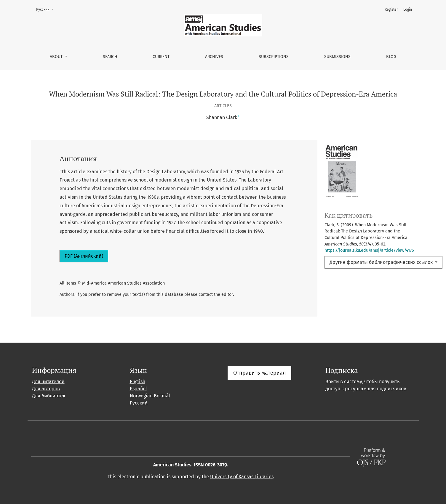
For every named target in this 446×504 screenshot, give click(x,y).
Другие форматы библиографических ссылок (382, 262)
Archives (214, 57)
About (57, 57)
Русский (46, 9)
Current (161, 57)
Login (408, 9)
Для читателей (48, 382)
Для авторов (46, 389)
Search (110, 57)
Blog (391, 57)
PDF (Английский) (84, 256)
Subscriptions (274, 57)
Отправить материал (259, 373)
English (138, 382)
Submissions (337, 57)
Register (391, 9)
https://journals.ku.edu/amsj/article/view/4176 (369, 250)
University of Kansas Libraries (242, 477)
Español (138, 389)
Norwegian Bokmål (150, 396)
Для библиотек (49, 396)
